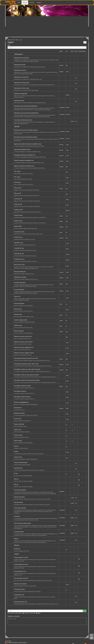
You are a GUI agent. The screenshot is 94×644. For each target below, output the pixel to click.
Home (19, 3)
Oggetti (38, 613)
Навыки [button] (39, 3)
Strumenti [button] (32, 3)
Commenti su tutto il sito (29, 613)
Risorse (17, 40)
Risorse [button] (25, 3)
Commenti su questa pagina (15, 613)
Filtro (9, 45)
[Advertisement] (47, 26)
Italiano (10, 40)
